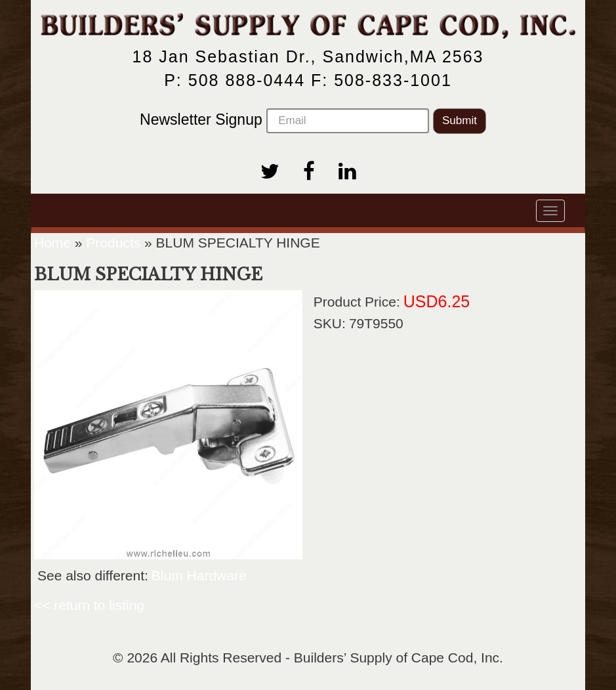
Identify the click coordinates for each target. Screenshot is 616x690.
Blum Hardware (199, 575)
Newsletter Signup (284, 121)
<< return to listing (89, 605)
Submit (460, 120)
